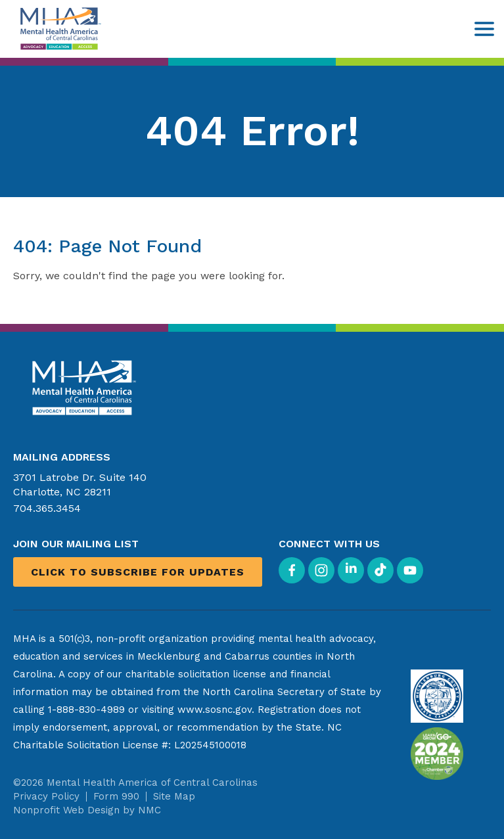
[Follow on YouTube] (410, 570)
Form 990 (116, 796)
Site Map (174, 796)
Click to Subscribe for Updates (138, 572)
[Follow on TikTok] (380, 570)
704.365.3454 (47, 508)
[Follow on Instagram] (321, 570)
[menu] (484, 29)
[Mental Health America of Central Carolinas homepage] (59, 29)
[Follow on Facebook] (292, 570)
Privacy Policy (46, 796)
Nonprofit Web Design (66, 810)
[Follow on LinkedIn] (351, 570)
